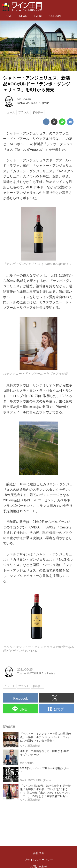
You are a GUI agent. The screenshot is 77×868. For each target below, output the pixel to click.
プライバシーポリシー (39, 860)
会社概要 (39, 853)
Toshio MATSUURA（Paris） (34, 103)
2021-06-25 (24, 99)
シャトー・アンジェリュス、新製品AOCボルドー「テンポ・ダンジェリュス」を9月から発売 (37, 84)
